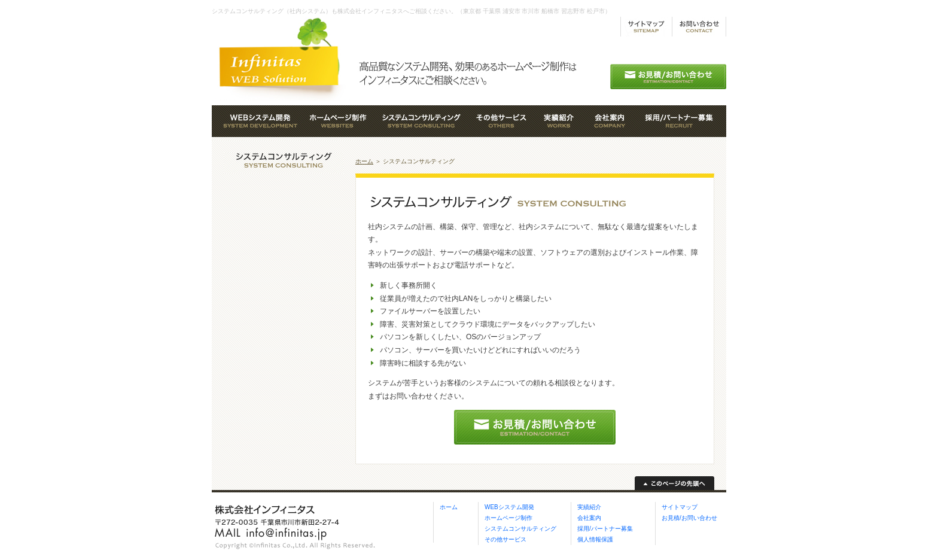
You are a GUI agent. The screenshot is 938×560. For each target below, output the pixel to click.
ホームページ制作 (508, 518)
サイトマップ (680, 507)
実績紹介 (589, 507)
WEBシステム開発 (509, 507)
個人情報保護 (595, 539)
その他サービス (505, 539)
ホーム (364, 161)
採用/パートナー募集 (605, 529)
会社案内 (589, 518)
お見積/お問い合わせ (689, 518)
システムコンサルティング (520, 529)
